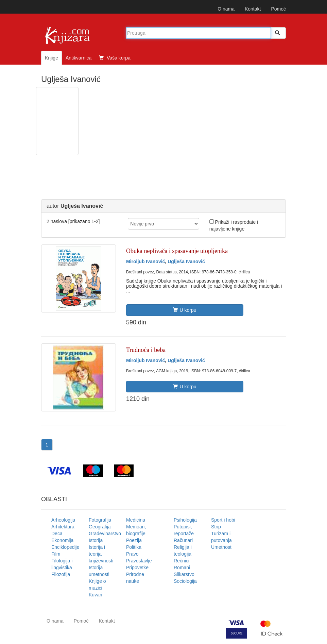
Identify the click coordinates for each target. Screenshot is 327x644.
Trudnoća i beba (146, 350)
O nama (226, 9)
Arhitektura (63, 527)
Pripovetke (137, 567)
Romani (182, 567)
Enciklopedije (65, 547)
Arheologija (63, 520)
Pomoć (278, 9)
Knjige (51, 58)
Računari (183, 540)
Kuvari (96, 595)
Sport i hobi (223, 520)
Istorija (96, 540)
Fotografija (100, 520)
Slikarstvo (184, 574)
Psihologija (185, 520)
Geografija (100, 527)
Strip (216, 527)
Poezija (134, 540)
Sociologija (185, 581)
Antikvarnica (79, 58)
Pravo (132, 554)
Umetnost (221, 547)
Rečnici (182, 561)
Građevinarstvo (105, 533)
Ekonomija (62, 540)
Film (56, 554)
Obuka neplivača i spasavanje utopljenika (177, 251)
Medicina (136, 520)
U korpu (185, 310)
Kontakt (253, 9)
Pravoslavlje (139, 561)
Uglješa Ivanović (186, 261)
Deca (57, 533)
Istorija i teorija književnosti (101, 554)
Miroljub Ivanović (145, 261)
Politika (134, 547)
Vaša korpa (115, 58)
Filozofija (61, 574)
